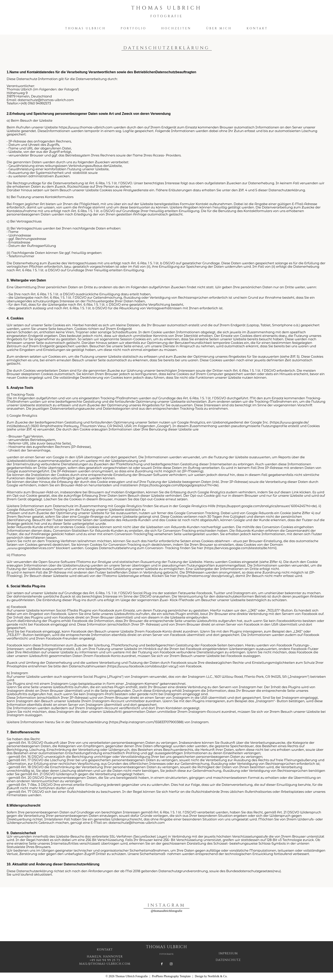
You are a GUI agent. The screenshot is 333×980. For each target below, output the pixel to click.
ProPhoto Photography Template (171, 976)
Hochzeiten (176, 28)
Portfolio (133, 28)
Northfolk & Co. (218, 976)
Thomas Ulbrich (85, 28)
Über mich (219, 28)
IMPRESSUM (228, 953)
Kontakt (257, 28)
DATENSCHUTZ (228, 960)
